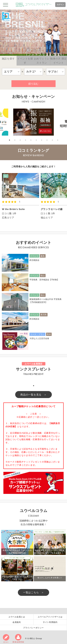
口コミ (6, 639)
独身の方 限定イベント (59, 61)
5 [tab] (31, 140)
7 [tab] (42, 140)
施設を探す (8, 59)
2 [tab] (15, 140)
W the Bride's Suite (13, 209)
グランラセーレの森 (52, 209)
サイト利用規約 (50, 622)
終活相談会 (34, 260)
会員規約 (17, 622)
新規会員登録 (18, 638)
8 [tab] (47, 140)
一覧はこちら (31, 592)
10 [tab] (58, 140)
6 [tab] (36, 140)
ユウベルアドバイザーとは (50, 617)
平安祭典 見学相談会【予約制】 (44, 280)
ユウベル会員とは (17, 617)
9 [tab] (52, 140)
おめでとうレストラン (42, 61)
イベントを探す (25, 61)
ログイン (60, 5)
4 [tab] (26, 140)
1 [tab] (9, 140)
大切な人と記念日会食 (39, 338)
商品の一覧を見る (31, 395)
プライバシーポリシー (33, 628)
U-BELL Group (35, 638)
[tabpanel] (33, 122)
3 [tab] (20, 140)
